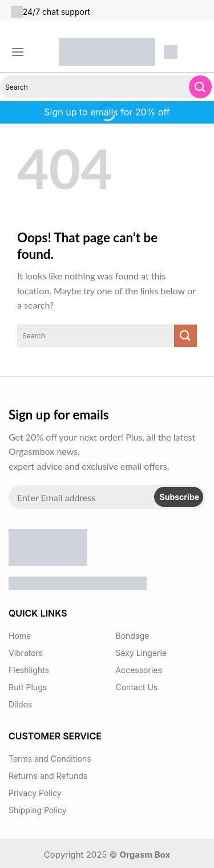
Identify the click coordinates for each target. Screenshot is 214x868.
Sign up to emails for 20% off (107, 112)
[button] (18, 52)
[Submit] (200, 87)
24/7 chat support (51, 12)
